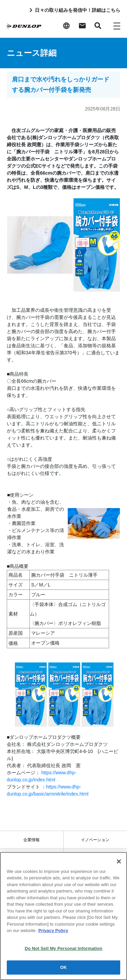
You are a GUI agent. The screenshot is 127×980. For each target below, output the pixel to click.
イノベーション (95, 840)
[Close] (119, 861)
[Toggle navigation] (117, 26)
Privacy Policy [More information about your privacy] (53, 931)
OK (64, 968)
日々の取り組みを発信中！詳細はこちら (78, 10)
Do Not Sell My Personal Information (63, 949)
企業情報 (31, 840)
